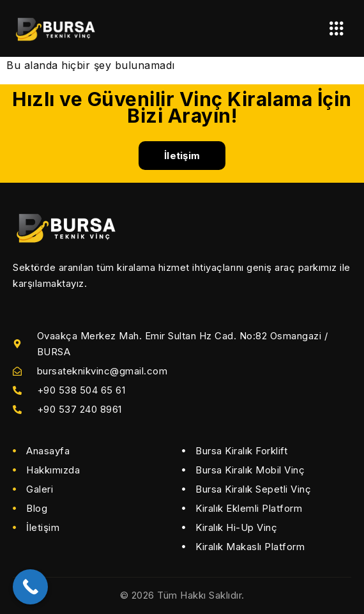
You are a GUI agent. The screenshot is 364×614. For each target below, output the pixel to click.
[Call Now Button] (30, 587)
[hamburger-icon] (337, 28)
